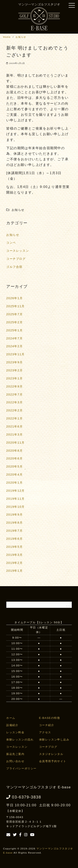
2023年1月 (14, 378)
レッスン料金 (15, 732)
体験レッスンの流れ (20, 740)
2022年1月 (14, 418)
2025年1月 (14, 330)
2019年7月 (14, 531)
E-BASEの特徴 (50, 718)
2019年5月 (14, 547)
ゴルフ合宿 (14, 267)
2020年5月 (14, 466)
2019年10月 (15, 507)
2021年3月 (14, 435)
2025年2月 (14, 322)
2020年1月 (14, 483)
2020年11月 (15, 443)
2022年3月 (14, 402)
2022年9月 (14, 386)
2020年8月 (14, 451)
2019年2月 (14, 563)
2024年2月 (14, 346)
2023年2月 (14, 370)
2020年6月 (14, 458)
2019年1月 (14, 571)
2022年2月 (14, 410)
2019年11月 (15, 499)
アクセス (45, 732)
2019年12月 (15, 491)
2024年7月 (14, 338)
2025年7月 (14, 314)
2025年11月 (15, 306)
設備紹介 (12, 725)
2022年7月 (14, 394)
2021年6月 (14, 426)
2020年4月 (14, 475)
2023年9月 (14, 362)
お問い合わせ (15, 761)
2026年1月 (14, 298)
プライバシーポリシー (21, 768)
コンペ (11, 243)
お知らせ (13, 235)
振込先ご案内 (15, 754)
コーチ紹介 (47, 725)
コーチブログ (16, 259)
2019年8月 (14, 523)
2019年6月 (14, 539)
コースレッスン (18, 251)
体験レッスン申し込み (54, 740)
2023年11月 (15, 354)
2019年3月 (14, 555)
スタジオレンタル (51, 754)
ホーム (11, 718)
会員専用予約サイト (53, 761)
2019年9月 (14, 515)
